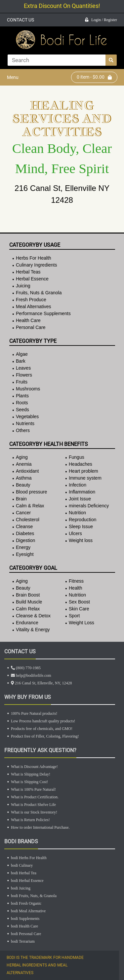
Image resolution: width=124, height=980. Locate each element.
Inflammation (82, 492)
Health (75, 588)
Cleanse (24, 526)
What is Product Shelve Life (33, 805)
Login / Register (101, 20)
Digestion (25, 540)
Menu (13, 77)
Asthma (24, 478)
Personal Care (31, 327)
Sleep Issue (81, 526)
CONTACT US (21, 20)
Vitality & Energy (33, 630)
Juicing (23, 286)
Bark (21, 361)
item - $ (94, 77)
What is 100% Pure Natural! (33, 789)
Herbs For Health (34, 258)
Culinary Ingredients (37, 265)
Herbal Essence (32, 279)
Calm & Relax (30, 506)
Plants (22, 396)
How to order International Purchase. (40, 827)
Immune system (85, 478)
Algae (22, 354)
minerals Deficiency (89, 506)
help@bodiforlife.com (31, 675)
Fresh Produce (31, 300)
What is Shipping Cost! (29, 782)
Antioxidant (27, 471)
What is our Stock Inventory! (34, 812)
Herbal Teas (28, 272)
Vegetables (27, 417)
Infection (78, 485)
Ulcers (75, 533)
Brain (21, 499)
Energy (23, 547)
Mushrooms (28, 389)
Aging (22, 457)
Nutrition (77, 513)
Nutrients (25, 423)
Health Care (28, 320)
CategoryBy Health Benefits (49, 444)
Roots (22, 403)
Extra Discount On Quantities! (62, 6)
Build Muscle (29, 602)
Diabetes (25, 533)
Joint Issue (80, 499)
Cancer (23, 513)
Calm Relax (28, 609)
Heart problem (83, 471)
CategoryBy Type (33, 341)
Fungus (77, 457)
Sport (74, 616)
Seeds (22, 410)
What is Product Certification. (35, 797)
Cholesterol (28, 520)
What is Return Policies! (30, 820)
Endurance (27, 623)
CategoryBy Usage (35, 245)
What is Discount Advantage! (34, 767)
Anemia (24, 464)
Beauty (23, 485)
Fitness (76, 581)
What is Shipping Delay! (31, 774)
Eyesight (25, 554)
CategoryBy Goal (33, 568)
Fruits (22, 382)
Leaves (23, 368)
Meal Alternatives (34, 307)
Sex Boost (79, 602)
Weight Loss (82, 623)
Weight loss (81, 540)
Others (23, 430)
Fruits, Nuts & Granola (39, 293)
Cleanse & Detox (33, 616)
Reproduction (83, 520)
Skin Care (79, 609)
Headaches (81, 464)
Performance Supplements (43, 313)
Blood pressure (31, 492)
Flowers (24, 375)
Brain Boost (28, 595)
